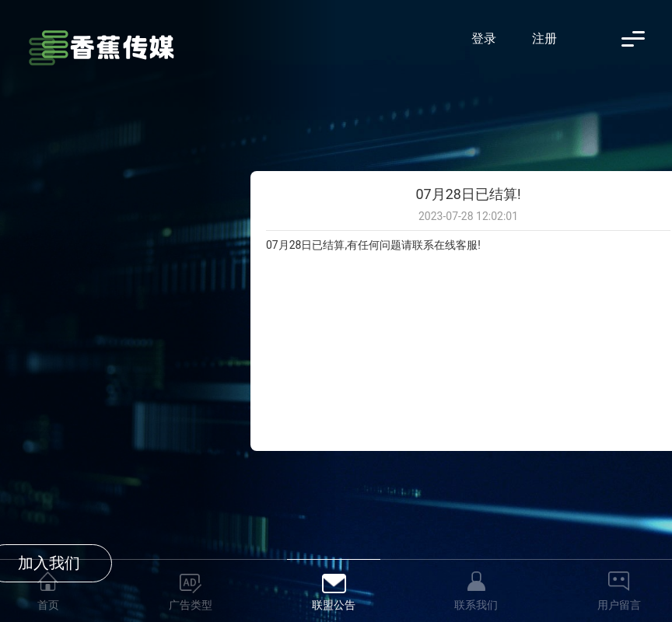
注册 (544, 38)
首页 (48, 605)
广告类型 (191, 605)
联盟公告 (334, 605)
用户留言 (619, 605)
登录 (484, 38)
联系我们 (476, 605)
